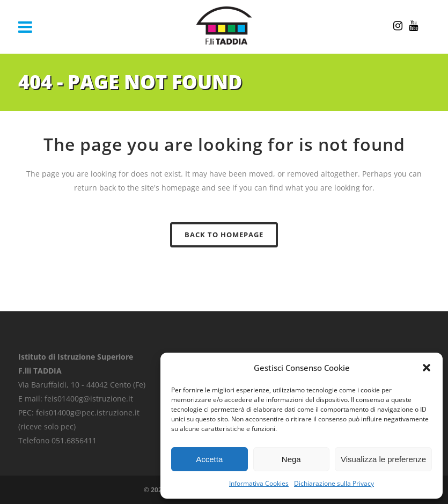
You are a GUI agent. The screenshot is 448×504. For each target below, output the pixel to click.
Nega (291, 459)
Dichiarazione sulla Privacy (334, 483)
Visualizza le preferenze (383, 459)
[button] (427, 368)
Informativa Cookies (259, 483)
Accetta (209, 459)
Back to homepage (224, 235)
